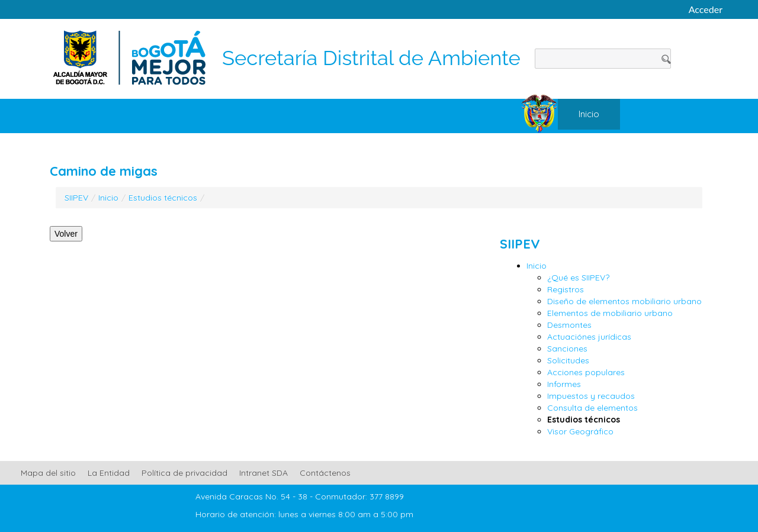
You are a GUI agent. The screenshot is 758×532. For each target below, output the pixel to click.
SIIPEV (76, 198)
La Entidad (109, 473)
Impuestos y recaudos (591, 396)
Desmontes (569, 325)
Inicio (108, 198)
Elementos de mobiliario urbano (610, 313)
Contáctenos (325, 473)
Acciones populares (586, 372)
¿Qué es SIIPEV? (578, 278)
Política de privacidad (184, 473)
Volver (66, 234)
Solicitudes (568, 360)
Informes (564, 384)
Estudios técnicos (163, 198)
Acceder (706, 9)
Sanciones (567, 349)
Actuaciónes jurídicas (589, 337)
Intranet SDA (264, 473)
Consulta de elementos (592, 408)
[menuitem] (589, 114)
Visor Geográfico (580, 431)
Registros (566, 289)
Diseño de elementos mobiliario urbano (624, 301)
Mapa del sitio (48, 473)
